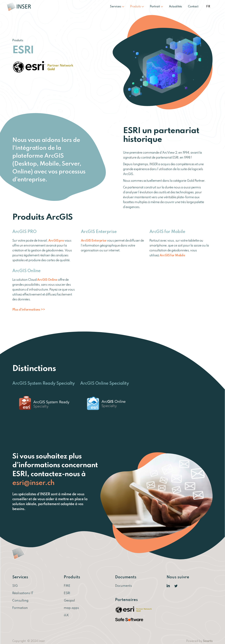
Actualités (175, 7)
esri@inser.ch (33, 483)
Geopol (69, 601)
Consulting (20, 601)
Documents (123, 586)
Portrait (156, 7)
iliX (66, 615)
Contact (193, 7)
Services (117, 7)
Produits (137, 7)
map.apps (71, 608)
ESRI (67, 593)
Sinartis (208, 641)
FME (67, 586)
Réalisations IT (23, 593)
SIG (15, 586)
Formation (20, 608)
